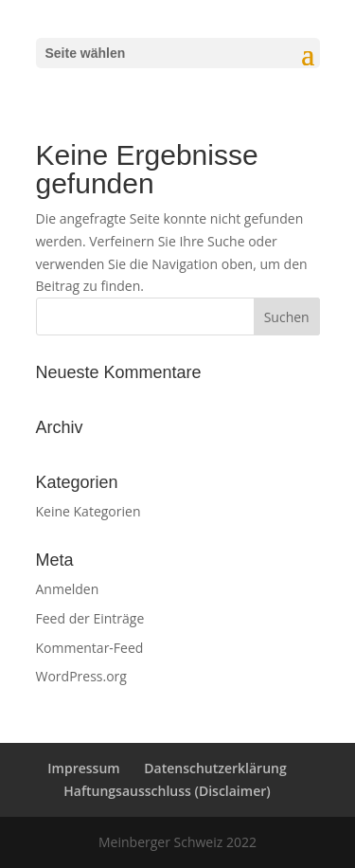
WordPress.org (81, 676)
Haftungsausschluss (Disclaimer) (167, 791)
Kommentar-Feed (90, 648)
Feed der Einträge (90, 618)
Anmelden (68, 589)
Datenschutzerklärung (215, 768)
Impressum (83, 768)
